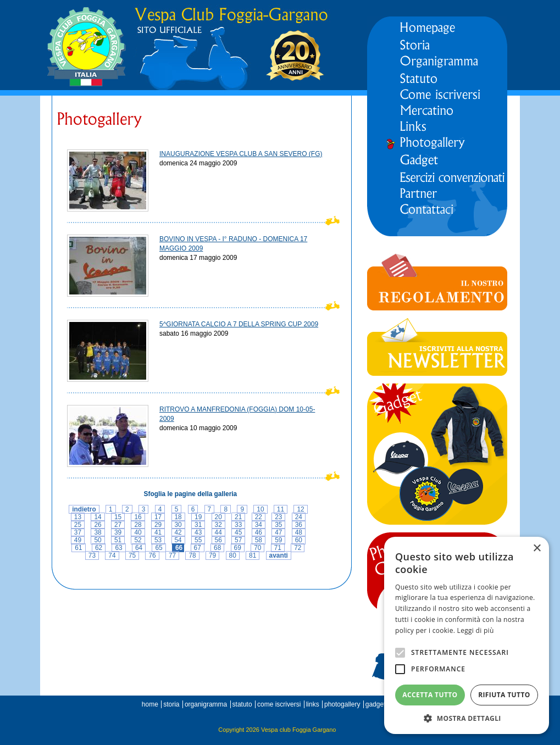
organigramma (206, 704)
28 (138, 525)
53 (158, 540)
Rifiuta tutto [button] (504, 695)
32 (218, 525)
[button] (467, 718)
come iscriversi (279, 704)
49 (78, 540)
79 (212, 555)
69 (238, 548)
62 (99, 548)
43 (198, 532)
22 (259, 517)
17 (158, 517)
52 (138, 540)
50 (98, 540)
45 (238, 532)
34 (259, 525)
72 (298, 548)
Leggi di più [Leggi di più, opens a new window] (476, 630)
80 (233, 555)
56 (218, 540)
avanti (279, 555)
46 (259, 532)
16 (138, 517)
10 (260, 509)
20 (218, 517)
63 (118, 548)
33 (238, 525)
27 (118, 525)
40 (138, 532)
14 (98, 517)
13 (78, 517)
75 (132, 555)
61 (78, 548)
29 (158, 525)
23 (278, 517)
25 (78, 525)
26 (98, 525)
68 (217, 548)
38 (98, 532)
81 (253, 555)
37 (78, 532)
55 (198, 540)
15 (118, 517)
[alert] (467, 635)
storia (171, 704)
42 (178, 532)
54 (178, 540)
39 (118, 532)
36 (299, 525)
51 (118, 540)
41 (158, 532)
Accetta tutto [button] (430, 695)
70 (257, 548)
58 (259, 540)
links (313, 704)
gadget (376, 704)
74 (112, 555)
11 (281, 509)
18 (178, 517)
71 (278, 548)
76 (152, 555)
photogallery (342, 704)
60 (299, 540)
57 (238, 540)
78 (192, 555)
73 (92, 555)
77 (172, 555)
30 (178, 525)
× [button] (537, 549)
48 (299, 532)
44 (218, 532)
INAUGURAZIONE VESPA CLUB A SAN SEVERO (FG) (241, 154)
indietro (84, 509)
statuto (242, 704)
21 (238, 517)
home (150, 704)
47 (278, 532)
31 (198, 525)
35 (278, 525)
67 (198, 548)
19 (198, 517)
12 (300, 509)
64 (139, 548)
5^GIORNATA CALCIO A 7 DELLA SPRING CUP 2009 (239, 324)
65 (159, 548)
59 (278, 540)
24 (299, 517)
